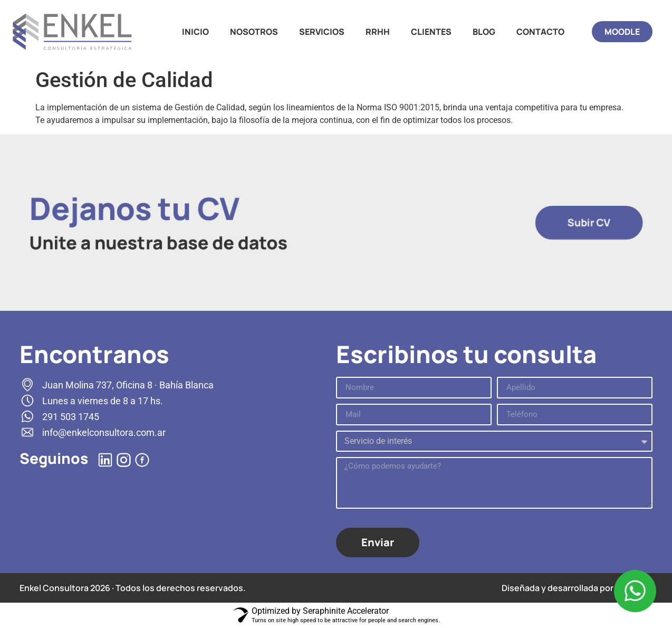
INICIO (195, 32)
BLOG (484, 32)
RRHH (378, 32)
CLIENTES (431, 32)
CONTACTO (540, 32)
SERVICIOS (322, 32)
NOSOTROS (254, 32)
